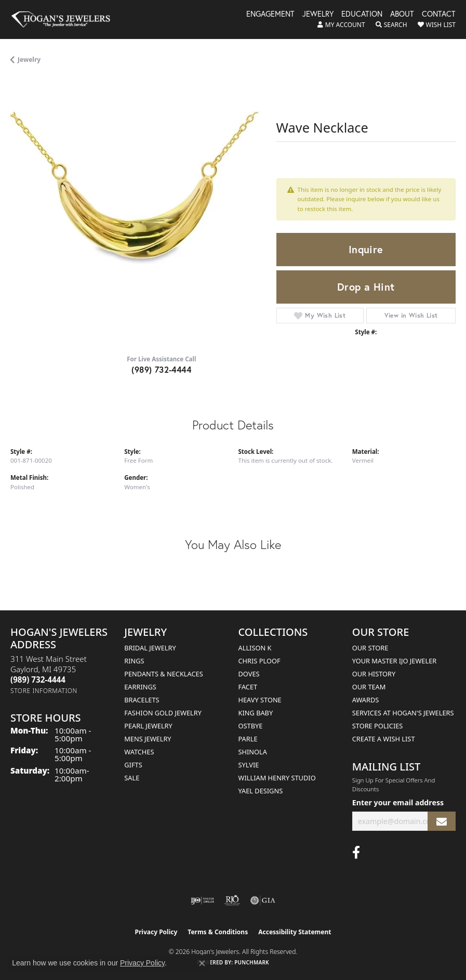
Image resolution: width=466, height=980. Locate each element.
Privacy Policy (156, 932)
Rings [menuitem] (134, 661)
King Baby (256, 713)
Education (362, 15)
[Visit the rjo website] (232, 900)
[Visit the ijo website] (202, 900)
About (402, 15)
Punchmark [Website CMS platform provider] (252, 962)
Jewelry (318, 15)
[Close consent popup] (202, 963)
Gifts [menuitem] (133, 765)
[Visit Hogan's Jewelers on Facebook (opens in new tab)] (356, 853)
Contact (439, 15)
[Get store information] (44, 691)
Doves (249, 674)
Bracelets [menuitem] (142, 700)
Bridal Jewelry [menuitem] (150, 648)
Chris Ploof (259, 661)
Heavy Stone (260, 700)
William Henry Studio (277, 778)
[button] (341, 25)
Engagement (270, 15)
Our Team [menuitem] (369, 687)
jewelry (29, 60)
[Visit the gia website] (263, 900)
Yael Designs (261, 791)
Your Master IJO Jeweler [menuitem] (395, 661)
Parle (248, 739)
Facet (248, 687)
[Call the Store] (38, 680)
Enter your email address (398, 802)
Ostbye (251, 726)
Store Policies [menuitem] (378, 726)
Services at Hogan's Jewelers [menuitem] (403, 713)
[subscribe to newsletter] (442, 821)
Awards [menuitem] (366, 700)
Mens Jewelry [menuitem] (148, 739)
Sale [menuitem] (132, 778)
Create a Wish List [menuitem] (384, 739)
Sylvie (249, 765)
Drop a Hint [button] (366, 287)
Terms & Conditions (218, 932)
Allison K (255, 648)
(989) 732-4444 (161, 369)
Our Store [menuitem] (370, 648)
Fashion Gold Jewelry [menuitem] (163, 713)
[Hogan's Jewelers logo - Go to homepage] (65, 19)
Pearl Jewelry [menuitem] (148, 726)
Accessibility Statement (295, 932)
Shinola (253, 752)
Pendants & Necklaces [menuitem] (163, 674)
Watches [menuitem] (139, 752)
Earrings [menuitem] (140, 687)
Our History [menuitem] (374, 674)
